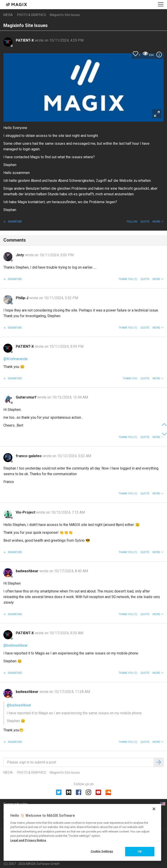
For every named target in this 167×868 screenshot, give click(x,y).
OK (140, 851)
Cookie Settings (102, 851)
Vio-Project (26, 512)
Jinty (20, 255)
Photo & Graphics (32, 15)
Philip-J (23, 298)
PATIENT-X (25, 40)
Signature (15, 222)
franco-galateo (29, 456)
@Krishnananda (15, 359)
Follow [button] (132, 222)
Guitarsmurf (27, 397)
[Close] (154, 809)
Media (8, 15)
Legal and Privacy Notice (28, 840)
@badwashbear (16, 645)
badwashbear (28, 571)
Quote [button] (145, 222)
